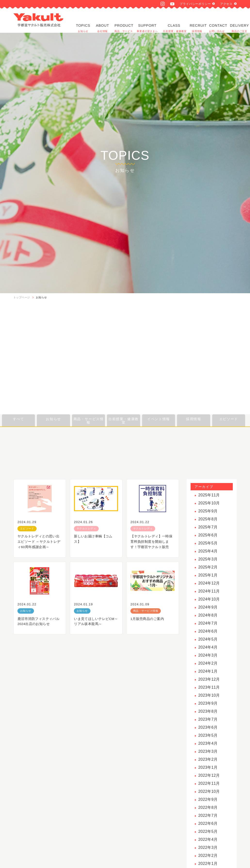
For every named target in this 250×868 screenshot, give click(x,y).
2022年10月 (209, 791)
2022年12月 (209, 775)
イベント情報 (159, 419)
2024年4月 (208, 647)
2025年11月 (209, 495)
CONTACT (216, 21)
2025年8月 (208, 519)
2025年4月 (208, 551)
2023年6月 (208, 727)
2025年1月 (208, 575)
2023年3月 (208, 751)
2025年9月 (208, 511)
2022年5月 (208, 831)
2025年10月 (209, 503)
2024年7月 (208, 623)
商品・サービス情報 (89, 421)
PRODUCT (123, 21)
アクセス (226, 4)
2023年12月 (209, 679)
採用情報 (194, 419)
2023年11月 (209, 687)
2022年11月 (209, 783)
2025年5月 (208, 543)
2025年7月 (208, 527)
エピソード (229, 419)
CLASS (174, 21)
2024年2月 (208, 663)
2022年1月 (208, 864)
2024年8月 (208, 615)
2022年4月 (208, 839)
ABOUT (102, 21)
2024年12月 (209, 583)
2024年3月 (208, 655)
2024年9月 (208, 607)
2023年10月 (209, 695)
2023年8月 (208, 711)
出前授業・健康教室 (124, 421)
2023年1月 (208, 767)
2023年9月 (208, 703)
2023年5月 (208, 735)
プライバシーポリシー (195, 4)
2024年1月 (208, 671)
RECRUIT (197, 21)
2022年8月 (208, 807)
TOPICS (83, 21)
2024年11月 (209, 591)
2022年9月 (208, 799)
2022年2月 (208, 855)
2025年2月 (208, 567)
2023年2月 (208, 759)
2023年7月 (208, 719)
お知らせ (41, 297)
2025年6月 (208, 535)
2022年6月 (208, 823)
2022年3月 (208, 847)
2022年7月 (208, 815)
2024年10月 (209, 599)
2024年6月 (208, 631)
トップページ (22, 297)
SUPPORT (147, 21)
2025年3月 (208, 559)
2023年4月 (208, 743)
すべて (19, 419)
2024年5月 (208, 639)
